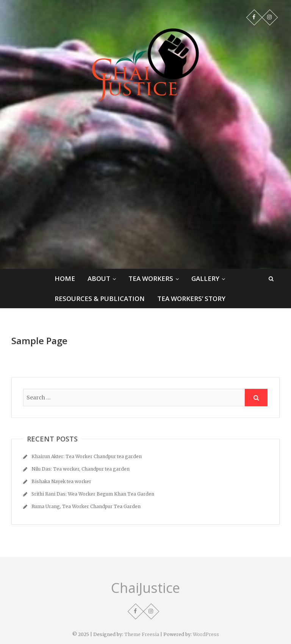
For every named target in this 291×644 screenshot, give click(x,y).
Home (65, 278)
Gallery (205, 278)
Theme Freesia (142, 634)
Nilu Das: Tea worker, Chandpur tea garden (81, 469)
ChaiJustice (145, 588)
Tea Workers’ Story (191, 299)
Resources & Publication (100, 299)
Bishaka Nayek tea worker (61, 481)
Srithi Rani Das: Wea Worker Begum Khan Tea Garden (93, 494)
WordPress (206, 634)
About (99, 278)
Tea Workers (151, 278)
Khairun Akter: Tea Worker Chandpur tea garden (87, 456)
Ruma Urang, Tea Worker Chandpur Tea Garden (86, 506)
